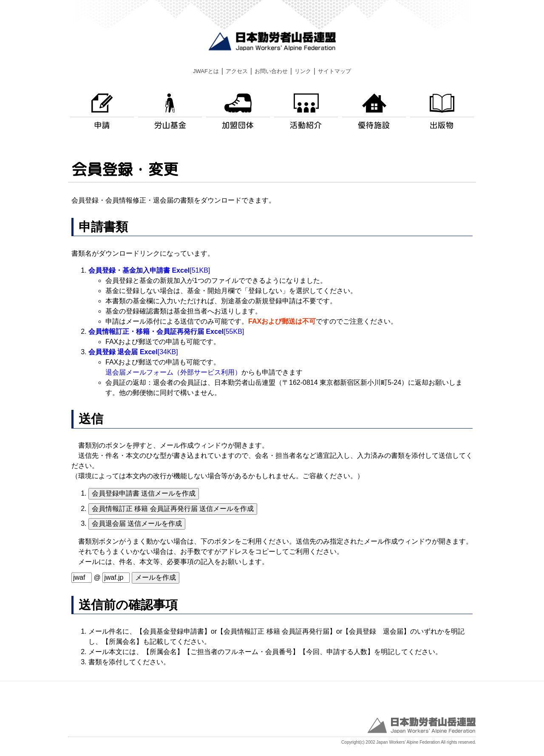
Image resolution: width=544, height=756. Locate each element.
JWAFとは (206, 71)
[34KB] (133, 352)
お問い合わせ (271, 71)
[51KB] (149, 270)
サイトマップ (334, 71)
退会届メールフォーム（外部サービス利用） (173, 372)
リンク (303, 71)
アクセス (237, 71)
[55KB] (166, 331)
